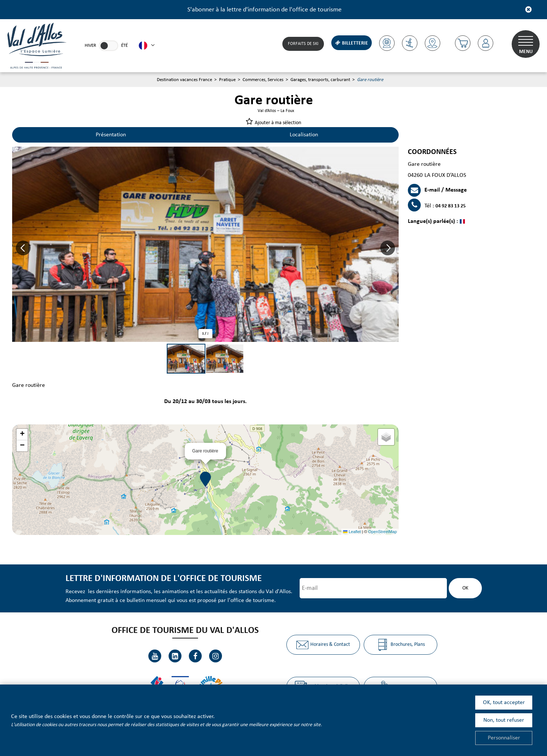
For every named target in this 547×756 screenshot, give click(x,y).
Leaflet (352, 532)
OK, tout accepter (504, 703)
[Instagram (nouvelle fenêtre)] (216, 656)
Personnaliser (504, 738)
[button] (463, 43)
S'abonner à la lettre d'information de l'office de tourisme (264, 10)
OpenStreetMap (382, 532)
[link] (109, 46)
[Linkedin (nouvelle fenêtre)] (175, 656)
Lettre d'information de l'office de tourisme (164, 579)
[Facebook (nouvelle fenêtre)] (195, 656)
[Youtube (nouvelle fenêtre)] (155, 656)
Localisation (304, 135)
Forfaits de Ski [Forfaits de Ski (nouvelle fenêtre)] (303, 44)
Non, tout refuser (504, 720)
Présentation (111, 135)
